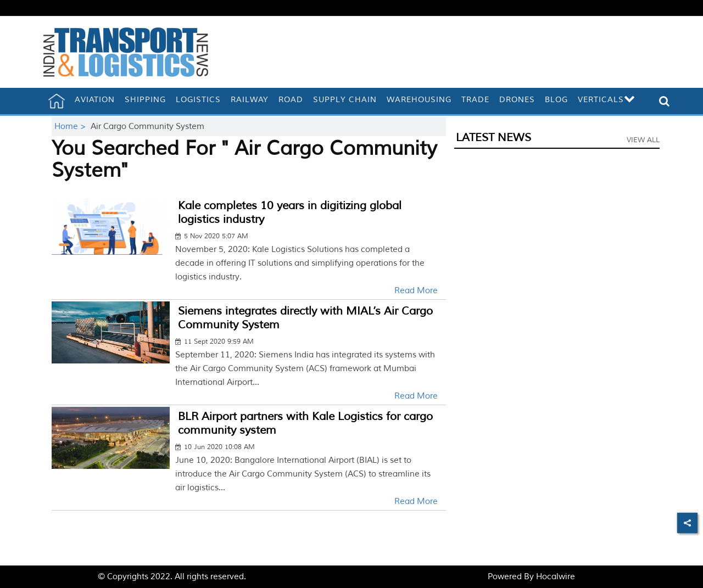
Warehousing (419, 100)
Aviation (95, 100)
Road (291, 100)
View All (643, 140)
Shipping (145, 100)
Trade (475, 100)
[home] (57, 101)
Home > (71, 127)
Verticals (607, 100)
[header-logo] (126, 52)
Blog (556, 100)
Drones (517, 100)
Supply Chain (345, 100)
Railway (250, 100)
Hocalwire (556, 577)
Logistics (198, 100)
